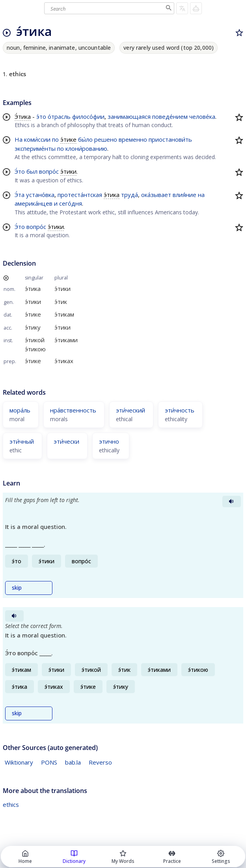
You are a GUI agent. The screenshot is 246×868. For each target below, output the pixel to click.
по (55, 139)
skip (17, 588)
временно (133, 139)
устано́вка (40, 195)
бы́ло (85, 139)
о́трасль (59, 116)
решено (106, 139)
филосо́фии (88, 116)
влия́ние (184, 195)
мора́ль (20, 410)
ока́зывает (156, 195)
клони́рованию (86, 148)
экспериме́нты (35, 148)
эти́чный (22, 441)
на (201, 195)
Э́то (20, 171)
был (32, 171)
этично (109, 441)
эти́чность (180, 410)
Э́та (20, 195)
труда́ (130, 195)
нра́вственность (73, 410)
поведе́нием (170, 116)
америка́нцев (34, 203)
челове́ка (202, 116)
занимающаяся (129, 116)
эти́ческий (130, 410)
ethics (11, 804)
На (19, 139)
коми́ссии (37, 139)
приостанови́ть (170, 139)
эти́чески (66, 441)
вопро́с (49, 171)
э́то (41, 116)
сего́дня (71, 203)
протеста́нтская (80, 195)
